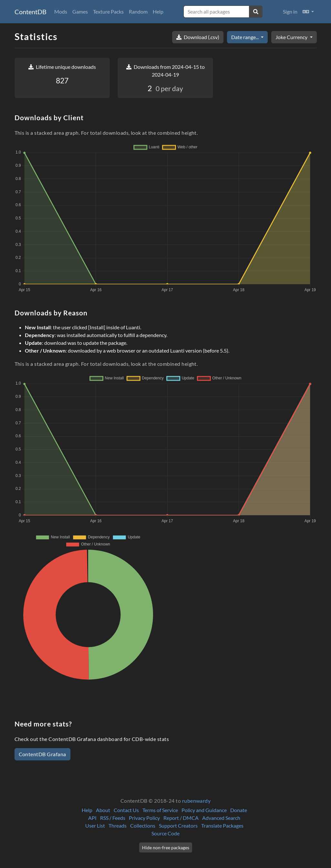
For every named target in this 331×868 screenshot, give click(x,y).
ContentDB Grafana (42, 754)
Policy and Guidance (204, 810)
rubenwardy (197, 801)
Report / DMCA (181, 818)
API (92, 818)
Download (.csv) (198, 37)
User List (95, 826)
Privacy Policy (144, 818)
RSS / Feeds (113, 818)
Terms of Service (160, 810)
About (103, 810)
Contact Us (126, 810)
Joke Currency (292, 37)
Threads (118, 826)
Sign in (290, 11)
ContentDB (31, 12)
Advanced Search (221, 818)
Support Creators (178, 826)
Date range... (245, 37)
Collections (143, 826)
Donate (239, 810)
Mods (61, 11)
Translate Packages (222, 826)
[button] (308, 12)
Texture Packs (108, 11)
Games (80, 11)
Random (138, 11)
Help (158, 11)
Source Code (165, 833)
